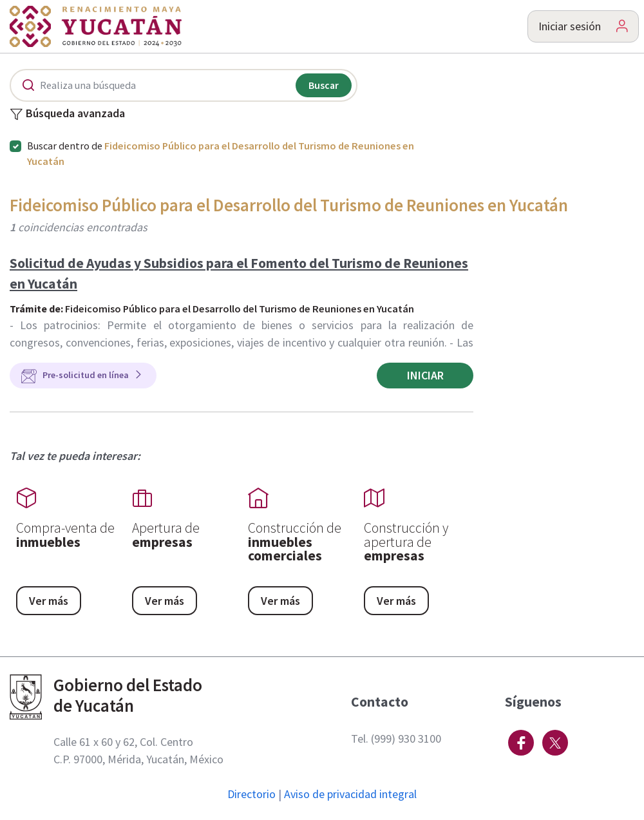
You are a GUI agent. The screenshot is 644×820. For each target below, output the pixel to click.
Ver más (49, 601)
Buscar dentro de (221, 153)
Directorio (251, 794)
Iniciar (425, 375)
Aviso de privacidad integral (350, 794)
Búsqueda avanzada (67, 114)
